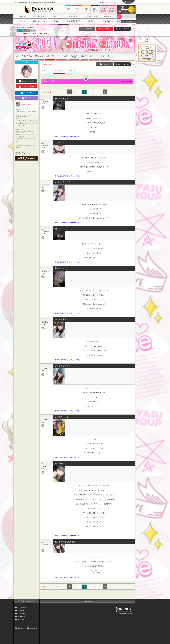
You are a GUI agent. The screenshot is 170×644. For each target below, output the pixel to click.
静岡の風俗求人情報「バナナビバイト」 (68, 137)
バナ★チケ (22, 21)
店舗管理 (21, 628)
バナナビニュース (108, 21)
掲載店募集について (24, 616)
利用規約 (21, 619)
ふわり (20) (47, 64)
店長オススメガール (39, 21)
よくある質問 (22, 607)
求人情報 (91, 21)
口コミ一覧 (105, 56)
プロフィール (46, 71)
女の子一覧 (50, 56)
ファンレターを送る (27, 86)
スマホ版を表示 (28, 601)
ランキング (22, 16)
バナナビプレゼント (132, 10)
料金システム (27, 56)
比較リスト (110, 2)
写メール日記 (73, 16)
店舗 (119, 17)
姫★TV (56, 16)
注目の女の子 (108, 16)
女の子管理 (33, 628)
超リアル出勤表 (39, 16)
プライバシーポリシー (25, 613)
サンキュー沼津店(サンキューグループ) (33, 34)
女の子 (119, 21)
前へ (70, 92)
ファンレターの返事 (91, 16)
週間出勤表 (39, 56)
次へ (105, 92)
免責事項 (21, 610)
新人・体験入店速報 (73, 21)
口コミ (56, 21)
